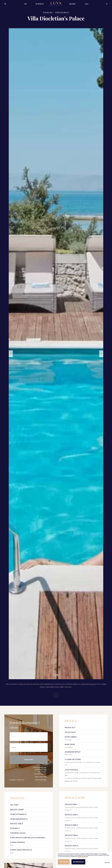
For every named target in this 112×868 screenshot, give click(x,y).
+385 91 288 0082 (41, 780)
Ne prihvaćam (78, 862)
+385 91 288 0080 (41, 777)
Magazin (72, 4)
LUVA (87, 4)
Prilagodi (107, 863)
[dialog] (84, 860)
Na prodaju (40, 4)
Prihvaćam (64, 862)
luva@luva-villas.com (17, 780)
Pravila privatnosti (83, 857)
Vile (25, 4)
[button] (11, 354)
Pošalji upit (29, 760)
